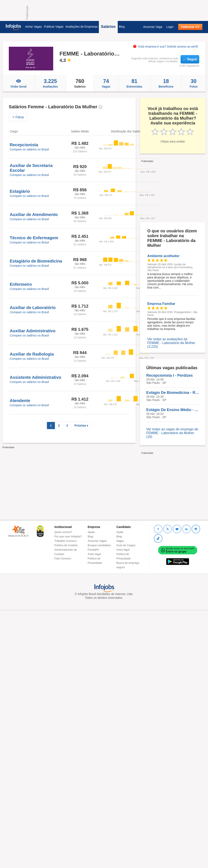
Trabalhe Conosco (66, 541)
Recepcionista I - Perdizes (169, 375)
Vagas (106, 83)
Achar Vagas (34, 27)
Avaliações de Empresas (82, 27)
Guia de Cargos (126, 545)
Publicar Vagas (54, 27)
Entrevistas (134, 83)
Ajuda (91, 532)
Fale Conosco (63, 558)
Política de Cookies (66, 545)
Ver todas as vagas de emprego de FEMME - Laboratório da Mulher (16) (172, 433)
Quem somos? (63, 532)
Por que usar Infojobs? (68, 536)
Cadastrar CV (190, 27)
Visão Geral (19, 83)
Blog (122, 27)
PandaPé (93, 550)
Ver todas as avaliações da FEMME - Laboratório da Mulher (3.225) (171, 343)
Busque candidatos (99, 545)
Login (170, 27)
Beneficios (166, 83)
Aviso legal (94, 554)
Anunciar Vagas (97, 541)
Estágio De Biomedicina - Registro (173, 393)
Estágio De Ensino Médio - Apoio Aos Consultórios (173, 410)
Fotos (194, 83)
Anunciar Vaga (153, 27)
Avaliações (50, 83)
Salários (108, 27)
